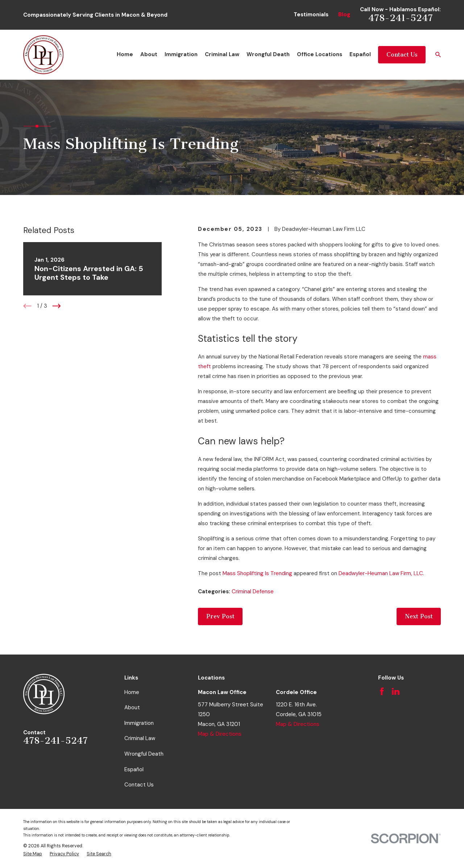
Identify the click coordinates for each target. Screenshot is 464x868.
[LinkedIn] (396, 691)
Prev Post (220, 616)
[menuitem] (33, 854)
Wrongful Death (144, 754)
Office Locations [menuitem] (320, 54)
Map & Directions (220, 734)
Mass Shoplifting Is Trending (257, 573)
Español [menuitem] (360, 54)
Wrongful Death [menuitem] (268, 54)
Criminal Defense (253, 591)
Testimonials (311, 14)
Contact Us (402, 55)
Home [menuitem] (125, 54)
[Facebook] (382, 691)
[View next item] (57, 306)
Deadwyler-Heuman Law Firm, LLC (381, 573)
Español (134, 769)
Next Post (419, 616)
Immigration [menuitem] (181, 54)
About (132, 707)
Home (132, 692)
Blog (344, 14)
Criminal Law (140, 738)
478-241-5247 (401, 18)
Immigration (139, 723)
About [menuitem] (149, 54)
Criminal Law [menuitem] (222, 54)
